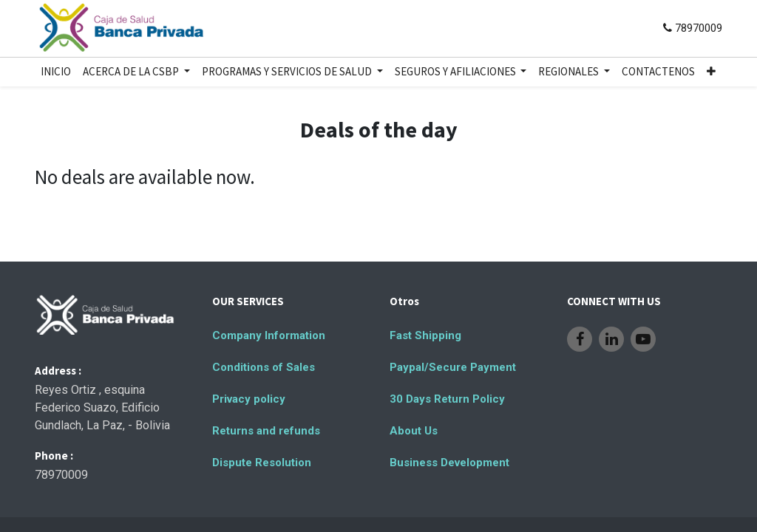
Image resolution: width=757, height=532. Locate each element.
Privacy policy (249, 399)
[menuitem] (56, 72)
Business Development (449, 463)
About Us (414, 431)
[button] (711, 72)
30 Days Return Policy (447, 399)
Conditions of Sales (264, 367)
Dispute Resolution (262, 463)
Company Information (269, 335)
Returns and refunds (266, 431)
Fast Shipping (425, 335)
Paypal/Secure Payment (453, 367)
